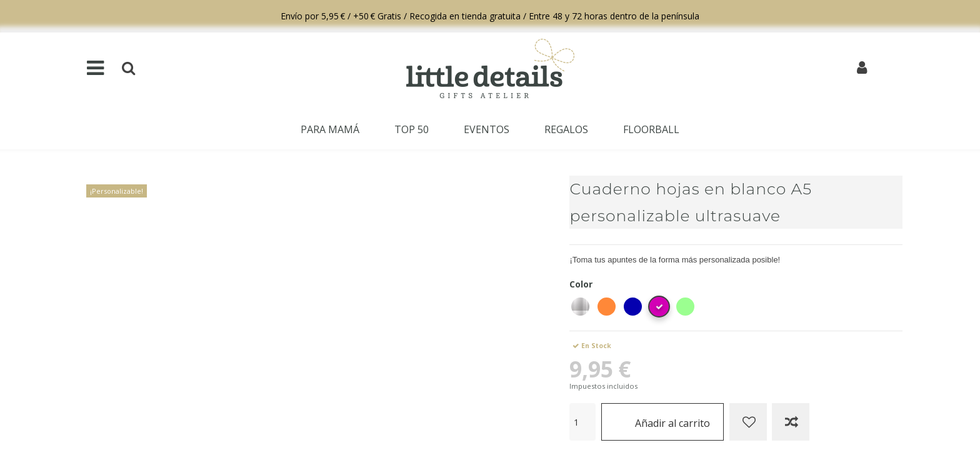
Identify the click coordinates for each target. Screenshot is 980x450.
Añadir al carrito (663, 422)
